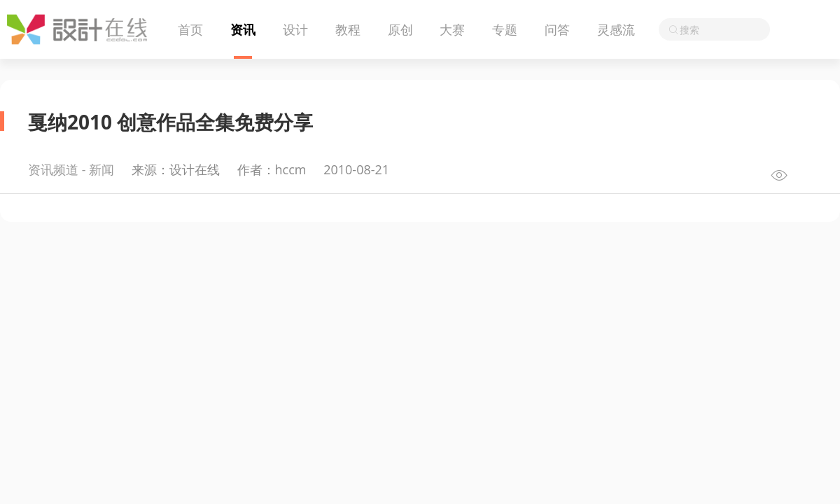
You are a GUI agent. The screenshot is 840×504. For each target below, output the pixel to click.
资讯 (243, 29)
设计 (295, 29)
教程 (348, 29)
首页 (190, 29)
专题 (505, 29)
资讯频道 (53, 169)
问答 (557, 29)
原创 (400, 29)
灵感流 (616, 29)
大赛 (452, 29)
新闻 (101, 169)
